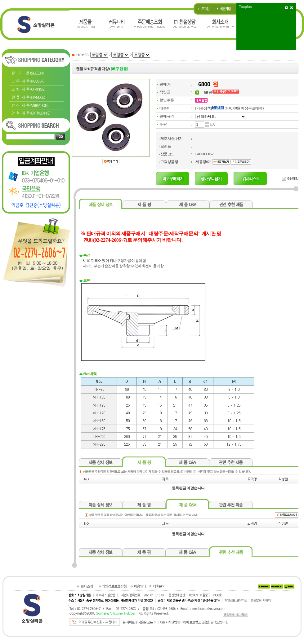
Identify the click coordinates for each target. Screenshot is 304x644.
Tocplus (245, 7)
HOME (81, 55)
